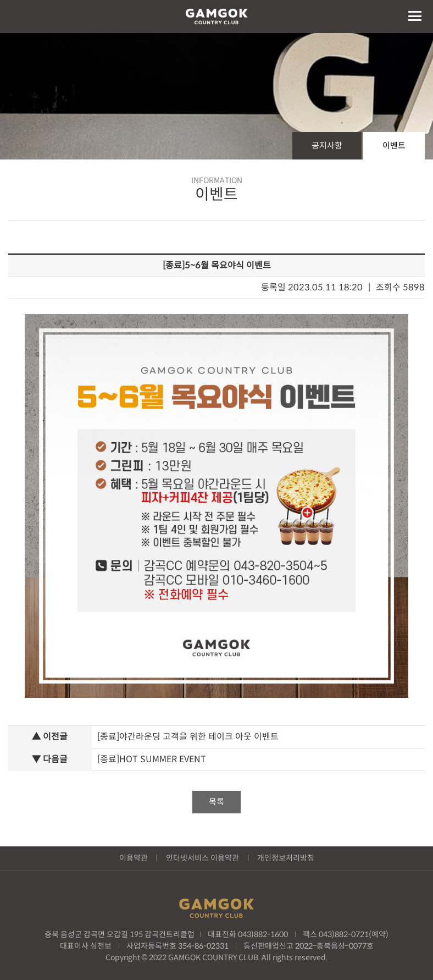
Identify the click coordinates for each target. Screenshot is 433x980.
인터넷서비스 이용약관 (202, 858)
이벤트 (394, 145)
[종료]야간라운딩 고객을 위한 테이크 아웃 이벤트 (188, 737)
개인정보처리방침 (286, 858)
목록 (216, 802)
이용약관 (134, 858)
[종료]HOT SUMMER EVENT (152, 759)
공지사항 (327, 145)
